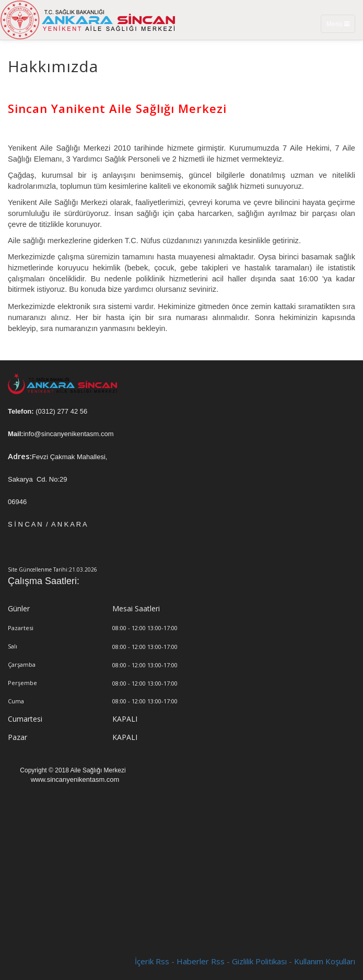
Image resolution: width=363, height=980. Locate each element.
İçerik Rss (152, 961)
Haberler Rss (201, 961)
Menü (341, 26)
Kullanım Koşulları (325, 961)
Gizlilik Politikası (259, 961)
